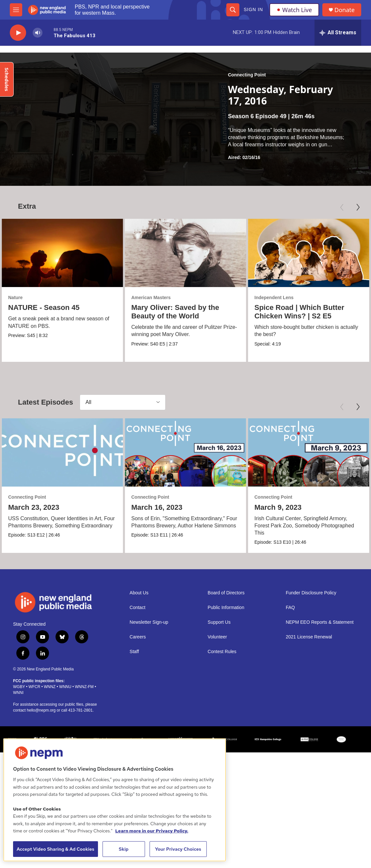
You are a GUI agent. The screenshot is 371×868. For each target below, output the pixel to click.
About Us (139, 700)
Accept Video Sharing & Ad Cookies (56, 849)
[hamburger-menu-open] (16, 10)
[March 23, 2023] (62, 515)
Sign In (253, 9)
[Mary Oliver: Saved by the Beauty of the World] (185, 253)
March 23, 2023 (34, 570)
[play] (18, 33)
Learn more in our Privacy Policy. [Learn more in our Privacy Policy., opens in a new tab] (152, 831)
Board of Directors (226, 700)
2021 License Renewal (309, 744)
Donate (345, 10)
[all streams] (338, 33)
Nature (15, 297)
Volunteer (217, 744)
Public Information (226, 715)
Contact (137, 715)
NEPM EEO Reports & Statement (320, 729)
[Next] (358, 207)
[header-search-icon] (233, 10)
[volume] (38, 33)
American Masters (150, 297)
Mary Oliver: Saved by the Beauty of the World (175, 312)
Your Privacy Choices (178, 849)
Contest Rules (222, 759)
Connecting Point (247, 75)
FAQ (290, 715)
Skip (124, 849)
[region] (115, 800)
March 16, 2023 (157, 570)
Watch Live (294, 10)
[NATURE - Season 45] (62, 253)
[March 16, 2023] (185, 515)
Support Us (219, 729)
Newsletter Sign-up (149, 729)
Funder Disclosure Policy (311, 700)
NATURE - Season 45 (44, 307)
